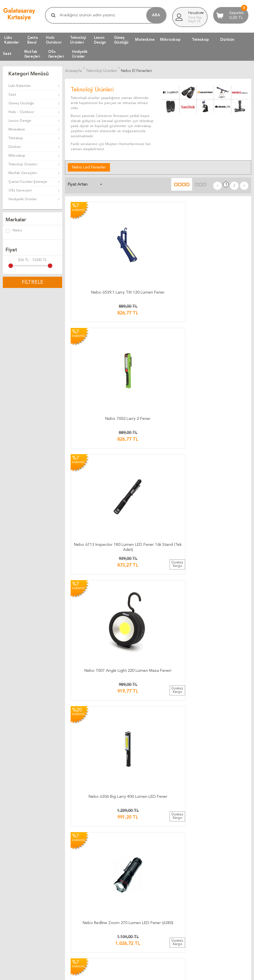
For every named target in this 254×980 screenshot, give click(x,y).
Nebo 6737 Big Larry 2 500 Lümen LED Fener (98, 502)
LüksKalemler (12, 40)
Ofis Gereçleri (20, 191)
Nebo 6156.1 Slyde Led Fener (98, 585)
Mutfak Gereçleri (23, 173)
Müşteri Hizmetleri (18, 843)
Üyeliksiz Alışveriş (17, 870)
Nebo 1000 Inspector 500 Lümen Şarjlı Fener (98, 669)
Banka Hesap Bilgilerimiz (108, 850)
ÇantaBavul (32, 40)
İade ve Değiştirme (188, 765)
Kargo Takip (97, 765)
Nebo (14, 231)
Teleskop (200, 40)
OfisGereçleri (56, 54)
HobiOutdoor (54, 40)
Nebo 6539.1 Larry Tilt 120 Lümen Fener (98, 250)
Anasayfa (10, 836)
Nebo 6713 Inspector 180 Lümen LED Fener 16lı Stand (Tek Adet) (218, 251)
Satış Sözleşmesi (186, 785)
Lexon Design (20, 121)
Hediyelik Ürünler (23, 199)
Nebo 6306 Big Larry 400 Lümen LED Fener (158, 334)
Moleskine (145, 40)
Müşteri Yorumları (106, 900)
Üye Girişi (11, 856)
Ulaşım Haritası (100, 843)
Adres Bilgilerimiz (102, 870)
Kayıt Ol (194, 21)
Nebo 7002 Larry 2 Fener (158, 247)
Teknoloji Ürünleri (23, 164)
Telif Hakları (182, 792)
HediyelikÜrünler (80, 54)
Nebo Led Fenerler (89, 166)
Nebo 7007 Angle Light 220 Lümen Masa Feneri (98, 334)
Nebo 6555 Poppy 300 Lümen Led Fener (158, 502)
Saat (7, 54)
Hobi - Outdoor (21, 112)
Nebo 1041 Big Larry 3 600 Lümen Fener (218, 502)
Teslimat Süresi (100, 778)
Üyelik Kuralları (184, 778)
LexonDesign (100, 40)
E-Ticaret (111, 973)
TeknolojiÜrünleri (78, 40)
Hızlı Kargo (97, 798)
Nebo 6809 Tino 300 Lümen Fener (158, 417)
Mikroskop (170, 40)
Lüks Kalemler (20, 86)
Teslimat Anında (101, 785)
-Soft (99, 973)
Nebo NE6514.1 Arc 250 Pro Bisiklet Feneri (158, 585)
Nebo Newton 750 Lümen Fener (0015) (218, 585)
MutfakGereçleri (32, 54)
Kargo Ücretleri (101, 771)
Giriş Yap (195, 18)
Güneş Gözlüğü (21, 103)
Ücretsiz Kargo (100, 792)
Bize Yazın (96, 836)
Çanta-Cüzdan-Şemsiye (28, 182)
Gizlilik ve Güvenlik (188, 798)
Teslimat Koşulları (186, 771)
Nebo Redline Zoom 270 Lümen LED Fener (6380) (218, 334)
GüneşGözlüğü (121, 40)
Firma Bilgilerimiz (102, 856)
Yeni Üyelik (12, 863)
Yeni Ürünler (13, 850)
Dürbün (227, 40)
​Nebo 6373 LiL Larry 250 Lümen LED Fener (98, 417)
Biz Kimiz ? (96, 863)
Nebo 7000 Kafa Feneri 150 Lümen (218, 417)
